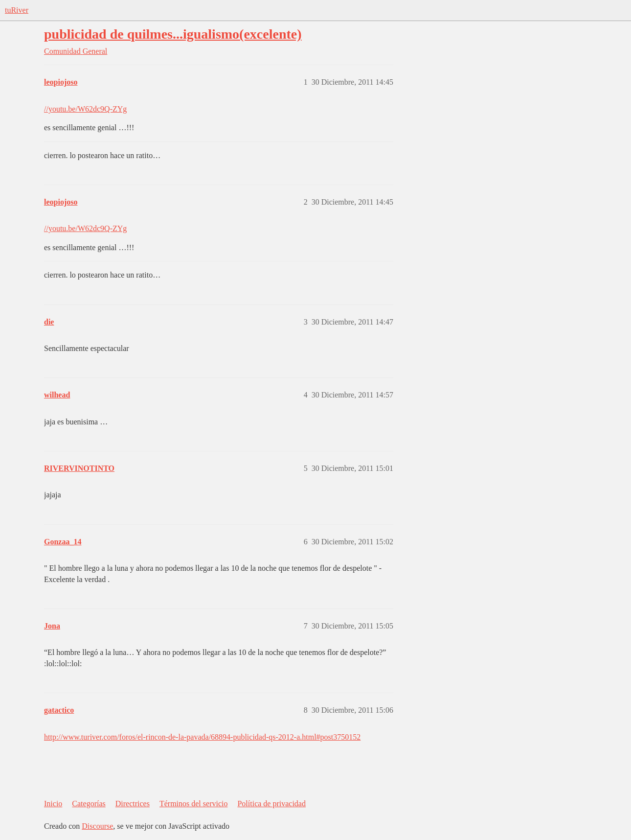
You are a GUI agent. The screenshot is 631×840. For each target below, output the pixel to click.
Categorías (89, 804)
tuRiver (17, 10)
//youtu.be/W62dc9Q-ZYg (85, 109)
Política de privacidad (271, 804)
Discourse (97, 826)
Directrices (133, 804)
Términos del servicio (194, 804)
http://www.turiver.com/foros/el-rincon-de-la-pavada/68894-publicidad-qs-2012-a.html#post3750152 (202, 737)
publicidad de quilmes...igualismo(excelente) (173, 34)
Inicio (53, 804)
